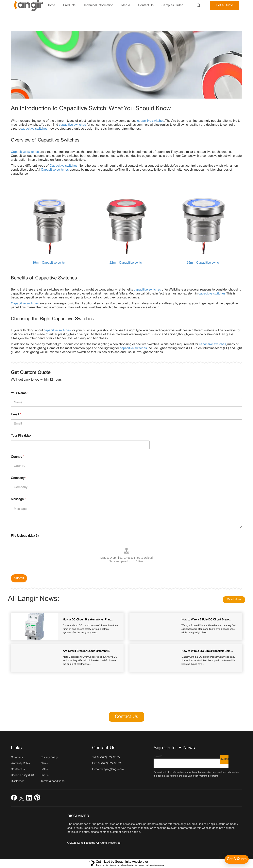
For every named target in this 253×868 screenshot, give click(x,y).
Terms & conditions (53, 781)
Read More (234, 600)
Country (17, 457)
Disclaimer (17, 781)
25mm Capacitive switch (204, 263)
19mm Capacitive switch (49, 263)
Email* (191, 761)
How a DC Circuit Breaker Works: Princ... (88, 620)
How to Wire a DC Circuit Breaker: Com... (207, 651)
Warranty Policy (20, 763)
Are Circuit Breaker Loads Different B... (87, 651)
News (44, 763)
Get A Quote (224, 5)
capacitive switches (151, 121)
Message (18, 499)
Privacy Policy (49, 757)
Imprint (45, 775)
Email (16, 415)
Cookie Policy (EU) (22, 775)
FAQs (44, 769)
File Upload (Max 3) (25, 536)
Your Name (20, 393)
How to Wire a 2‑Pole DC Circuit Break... (207, 620)
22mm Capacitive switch (126, 263)
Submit (19, 578)
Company (19, 478)
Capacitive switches (25, 152)
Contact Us (126, 717)
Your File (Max (21, 436)
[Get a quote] (237, 859)
